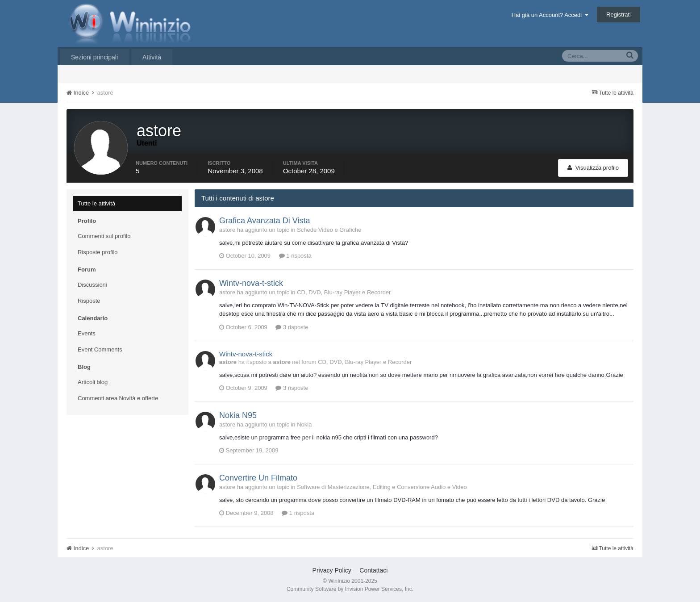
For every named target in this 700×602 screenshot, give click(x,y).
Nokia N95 (238, 415)
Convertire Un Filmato (258, 478)
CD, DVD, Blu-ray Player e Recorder (344, 292)
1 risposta (295, 256)
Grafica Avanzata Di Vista (265, 221)
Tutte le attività (96, 203)
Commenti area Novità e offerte (118, 398)
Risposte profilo (98, 252)
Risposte (89, 301)
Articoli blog (93, 382)
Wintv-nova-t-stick (251, 283)
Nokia (304, 424)
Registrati (619, 15)
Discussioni (92, 285)
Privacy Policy (332, 570)
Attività (152, 57)
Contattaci (373, 570)
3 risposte (292, 327)
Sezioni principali (94, 57)
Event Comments (100, 349)
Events (87, 333)
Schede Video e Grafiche (329, 230)
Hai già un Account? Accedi (550, 15)
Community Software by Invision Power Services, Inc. (350, 589)
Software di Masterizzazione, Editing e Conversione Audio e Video (382, 487)
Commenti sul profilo (104, 236)
